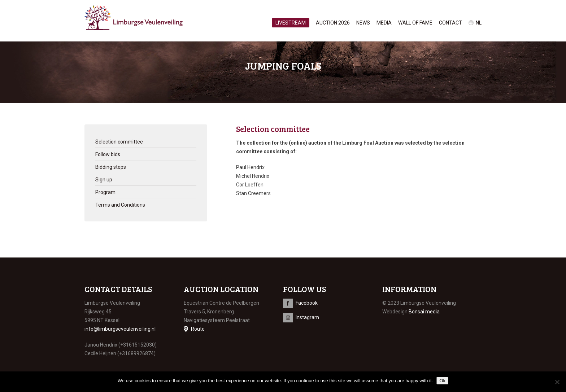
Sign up (104, 180)
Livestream (291, 23)
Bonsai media (424, 312)
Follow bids (108, 154)
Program (105, 192)
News (363, 23)
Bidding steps (111, 167)
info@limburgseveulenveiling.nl (120, 329)
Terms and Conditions (120, 205)
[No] (557, 382)
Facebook (307, 303)
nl (479, 23)
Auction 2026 (333, 23)
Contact (450, 23)
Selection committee (119, 142)
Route (198, 329)
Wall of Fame (415, 23)
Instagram (307, 317)
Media (384, 23)
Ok (442, 381)
